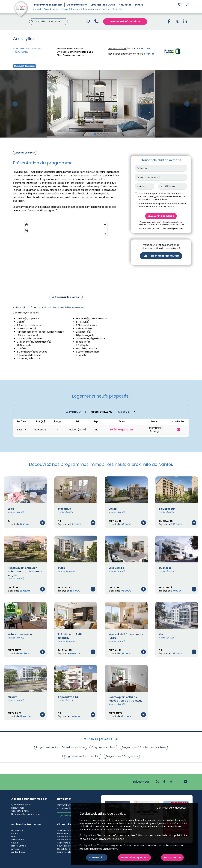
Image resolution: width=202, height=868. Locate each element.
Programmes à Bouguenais (122, 756)
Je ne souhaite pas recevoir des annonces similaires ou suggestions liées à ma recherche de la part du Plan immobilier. (162, 196)
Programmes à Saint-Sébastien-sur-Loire (61, 747)
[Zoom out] (105, 229)
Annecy (15, 849)
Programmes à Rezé (103, 747)
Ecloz (11, 509)
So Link (113, 509)
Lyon (14, 837)
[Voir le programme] (42, 523)
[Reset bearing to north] (105, 234)
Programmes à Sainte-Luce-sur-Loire (144, 747)
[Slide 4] (104, 134)
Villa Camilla (116, 568)
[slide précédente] (15, 104)
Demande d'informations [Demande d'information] (125, 21)
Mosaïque (64, 509)
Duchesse (165, 568)
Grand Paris (17, 830)
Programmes (48, 5)
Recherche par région (68, 837)
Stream (12, 697)
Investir (140, 5)
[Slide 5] (107, 134)
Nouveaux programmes (70, 846)
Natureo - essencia (20, 634)
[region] (66, 254)
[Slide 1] (95, 134)
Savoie (15, 843)
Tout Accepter (172, 857)
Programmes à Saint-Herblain (82, 756)
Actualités (125, 5)
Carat (163, 634)
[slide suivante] (187, 104)
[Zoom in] (105, 224)
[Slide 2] (98, 134)
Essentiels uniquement (135, 857)
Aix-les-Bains (18, 852)
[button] (188, 5)
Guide (77, 5)
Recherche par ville (67, 843)
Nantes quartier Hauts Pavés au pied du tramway (125, 699)
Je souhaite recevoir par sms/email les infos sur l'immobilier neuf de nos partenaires (162, 205)
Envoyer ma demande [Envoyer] (161, 216)
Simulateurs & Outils (103, 5)
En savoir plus (97, 857)
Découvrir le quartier (66, 297)
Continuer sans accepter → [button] (173, 808)
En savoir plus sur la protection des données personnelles (161, 229)
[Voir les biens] (101, 412)
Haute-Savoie (19, 846)
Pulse (61, 568)
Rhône (15, 833)
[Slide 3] (101, 134)
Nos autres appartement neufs (131, 54)
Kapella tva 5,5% (68, 697)
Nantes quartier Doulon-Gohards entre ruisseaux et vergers (25, 572)
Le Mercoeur (167, 509)
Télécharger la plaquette (161, 256)
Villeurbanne (18, 840)
